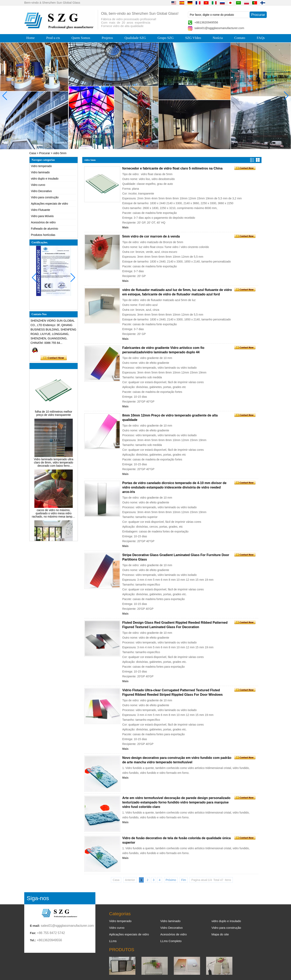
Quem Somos (81, 38)
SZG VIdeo (193, 38)
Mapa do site (220, 934)
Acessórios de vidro (43, 222)
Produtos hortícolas (43, 235)
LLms (113, 941)
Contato (240, 38)
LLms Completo (171, 941)
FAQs (261, 38)
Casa (33, 153)
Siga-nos (38, 898)
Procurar (45, 153)
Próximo (171, 880)
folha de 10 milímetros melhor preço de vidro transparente (54, 414)
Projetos (107, 38)
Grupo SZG (166, 38)
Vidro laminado (40, 172)
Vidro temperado (41, 166)
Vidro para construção (45, 197)
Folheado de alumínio (45, 229)
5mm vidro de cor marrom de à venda (151, 236)
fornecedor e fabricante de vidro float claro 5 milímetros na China (172, 168)
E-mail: (35, 926)
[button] (137, 146)
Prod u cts (53, 38)
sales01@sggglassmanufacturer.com (219, 28)
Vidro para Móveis (42, 216)
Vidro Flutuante (41, 210)
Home (31, 38)
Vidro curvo (38, 185)
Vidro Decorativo (41, 191)
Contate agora (54, 358)
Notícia (218, 38)
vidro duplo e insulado (45, 179)
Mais (125, 227)
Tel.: (33, 940)
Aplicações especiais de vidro (50, 204)
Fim (184, 880)
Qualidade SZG (135, 38)
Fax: (33, 933)
